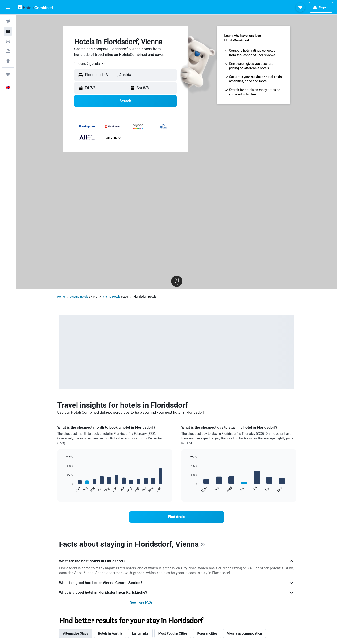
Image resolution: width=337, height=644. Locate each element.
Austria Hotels (79, 297)
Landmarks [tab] (140, 633)
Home (61, 297)
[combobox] (90, 64)
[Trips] (8, 74)
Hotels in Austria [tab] (110, 633)
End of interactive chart (63, 489)
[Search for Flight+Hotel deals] (8, 51)
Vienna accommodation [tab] (245, 633)
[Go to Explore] (8, 61)
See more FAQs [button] (141, 602)
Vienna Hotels (112, 297)
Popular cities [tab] (207, 633)
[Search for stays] (8, 31)
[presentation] (203, 545)
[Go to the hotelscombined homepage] (35, 7)
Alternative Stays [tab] (76, 633)
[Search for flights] (8, 22)
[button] (8, 7)
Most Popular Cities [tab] (173, 633)
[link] (177, 517)
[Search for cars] (8, 41)
